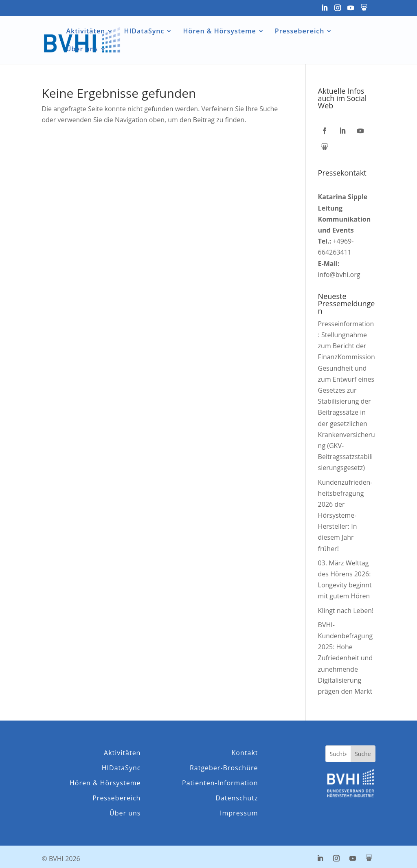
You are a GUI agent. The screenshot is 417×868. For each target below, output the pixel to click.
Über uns (82, 50)
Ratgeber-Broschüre (224, 768)
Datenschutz (237, 798)
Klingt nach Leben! (346, 611)
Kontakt (245, 753)
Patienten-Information (220, 783)
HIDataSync (144, 32)
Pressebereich (300, 32)
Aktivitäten (86, 32)
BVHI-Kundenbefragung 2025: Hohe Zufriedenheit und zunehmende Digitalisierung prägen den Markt (346, 658)
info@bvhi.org (339, 275)
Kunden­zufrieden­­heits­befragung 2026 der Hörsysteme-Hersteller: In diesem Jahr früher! (345, 515)
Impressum (239, 813)
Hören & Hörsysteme (220, 32)
